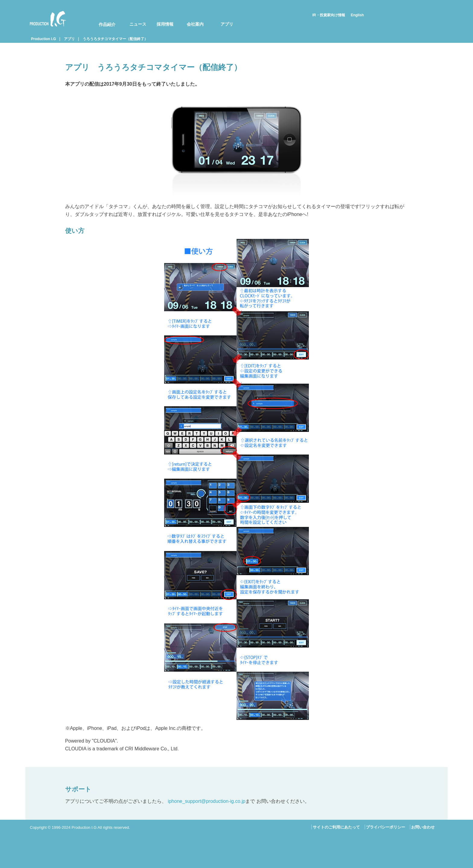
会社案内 (195, 24)
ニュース (138, 24)
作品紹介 (107, 24)
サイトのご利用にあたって (336, 827)
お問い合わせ (423, 827)
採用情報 (165, 24)
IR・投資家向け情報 (329, 15)
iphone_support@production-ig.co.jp (206, 801)
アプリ (227, 24)
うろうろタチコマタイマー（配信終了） (115, 39)
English (357, 15)
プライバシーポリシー (386, 827)
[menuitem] (103, 19)
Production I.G (48, 19)
